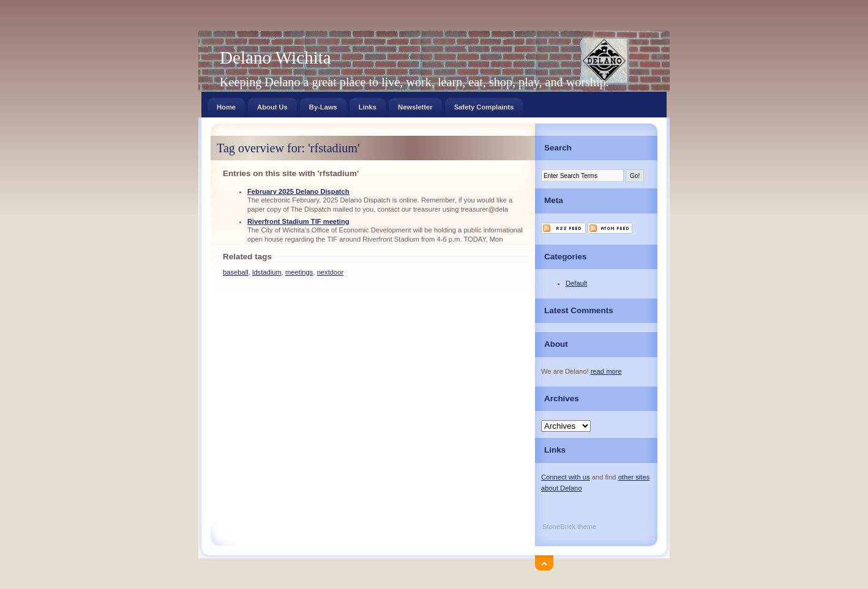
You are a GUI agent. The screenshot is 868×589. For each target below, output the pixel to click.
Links (368, 104)
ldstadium (267, 272)
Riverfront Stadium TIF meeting (298, 221)
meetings (299, 272)
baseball (236, 272)
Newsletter (415, 104)
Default (576, 283)
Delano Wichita (275, 57)
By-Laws (323, 104)
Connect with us (566, 477)
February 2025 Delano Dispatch (298, 191)
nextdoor (331, 272)
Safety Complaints (484, 104)
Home (226, 104)
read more (606, 371)
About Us (272, 104)
